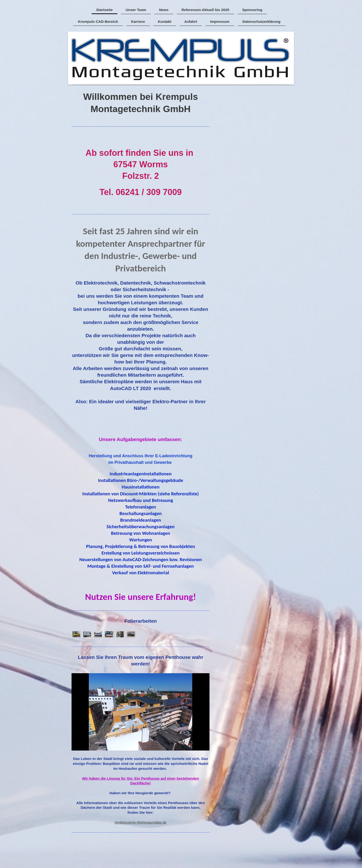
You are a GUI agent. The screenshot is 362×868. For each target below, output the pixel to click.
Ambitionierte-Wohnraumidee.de (141, 822)
